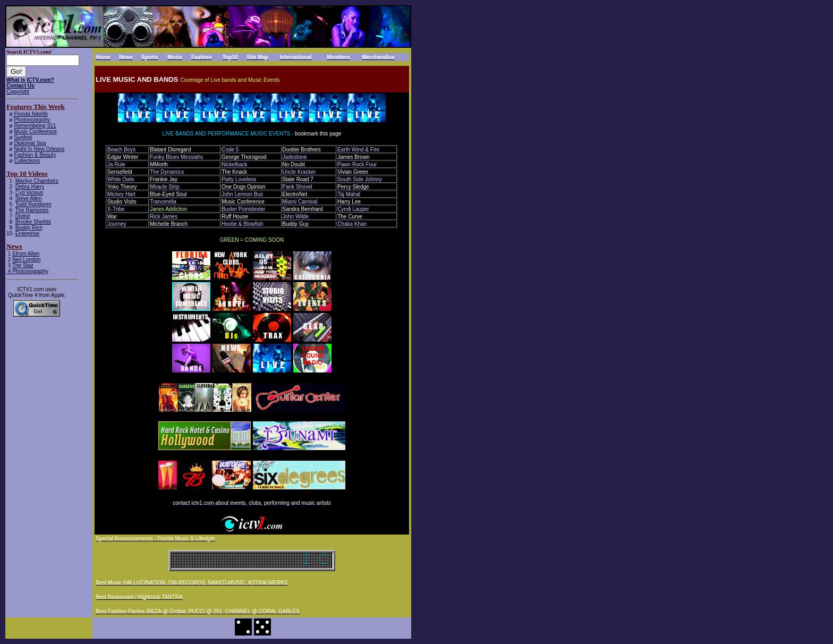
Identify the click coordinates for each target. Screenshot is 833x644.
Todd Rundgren (33, 204)
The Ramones (32, 210)
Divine (23, 216)
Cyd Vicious (29, 193)
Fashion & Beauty (35, 155)
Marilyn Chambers (37, 181)
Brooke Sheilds (33, 222)
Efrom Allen (26, 254)
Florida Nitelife (31, 114)
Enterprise (28, 234)
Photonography (32, 120)
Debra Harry (30, 187)
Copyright (18, 92)
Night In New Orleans (39, 149)
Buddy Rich (29, 228)
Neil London (26, 260)
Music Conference (35, 132)
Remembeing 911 (35, 126)
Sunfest (23, 137)
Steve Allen (29, 198)
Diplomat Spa (30, 143)
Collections (27, 161)
